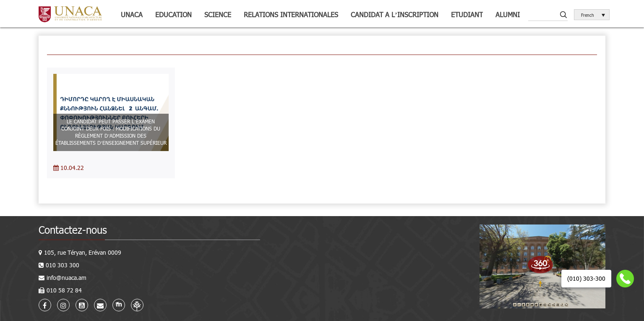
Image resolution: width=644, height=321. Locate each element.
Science (218, 14)
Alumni (508, 14)
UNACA (132, 14)
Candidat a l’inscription (394, 14)
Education (173, 14)
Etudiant (467, 14)
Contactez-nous (73, 230)
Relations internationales (291, 14)
